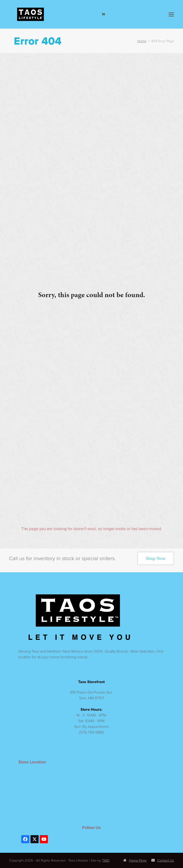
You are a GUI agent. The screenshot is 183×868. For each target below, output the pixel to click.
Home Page (135, 860)
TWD (106, 860)
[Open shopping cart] (104, 14)
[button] (171, 14)
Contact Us (163, 860)
